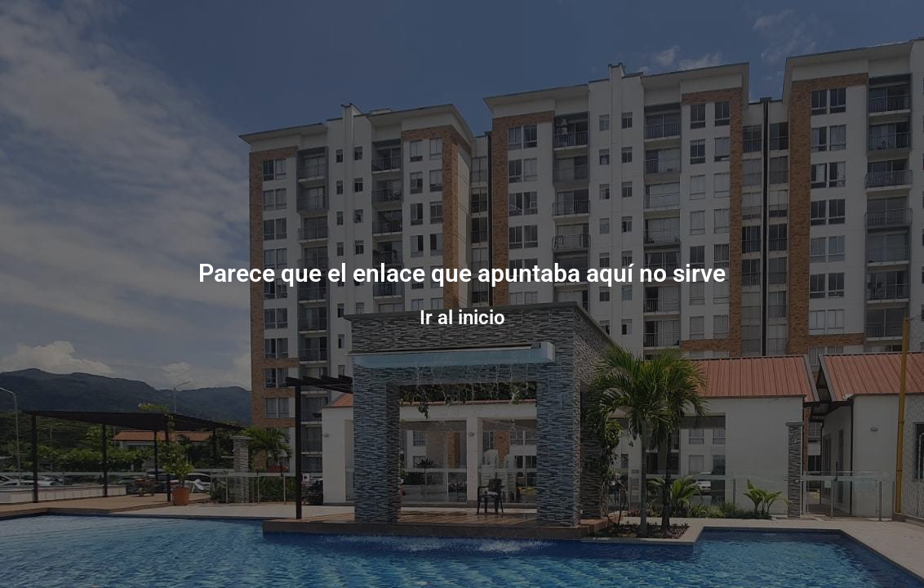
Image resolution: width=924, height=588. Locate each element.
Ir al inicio (462, 318)
